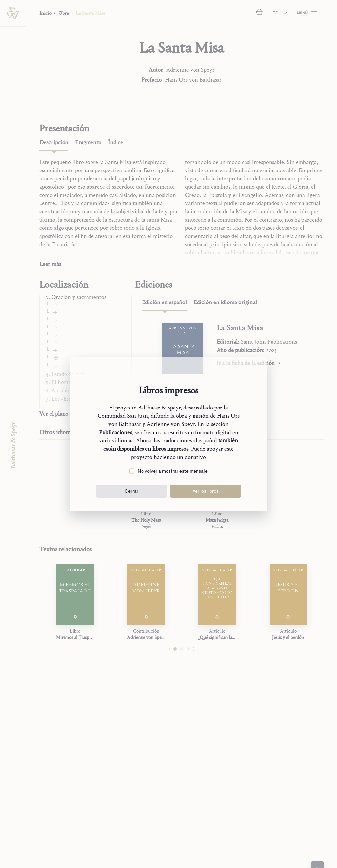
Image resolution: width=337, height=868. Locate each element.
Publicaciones (116, 432)
